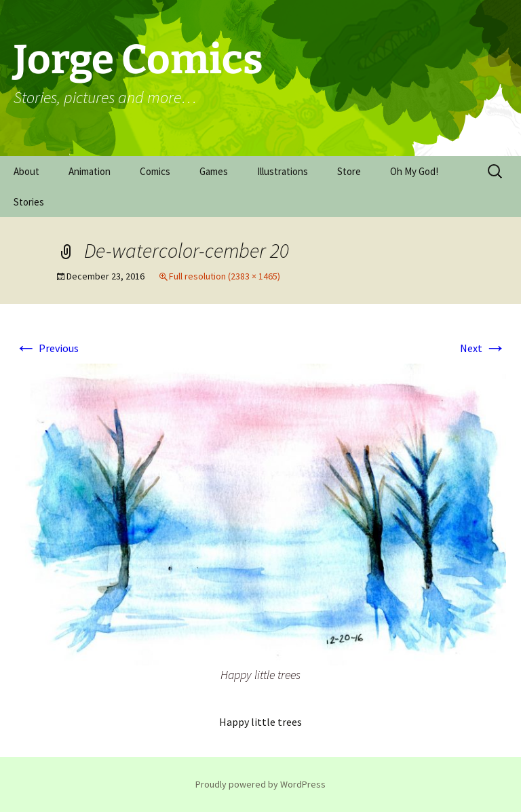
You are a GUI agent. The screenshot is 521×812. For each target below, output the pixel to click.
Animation (90, 171)
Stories (29, 202)
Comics (155, 171)
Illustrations (283, 171)
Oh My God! (414, 171)
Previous (47, 348)
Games (214, 171)
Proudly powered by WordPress (260, 784)
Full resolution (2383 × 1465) (225, 276)
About (26, 171)
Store (349, 171)
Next (483, 348)
